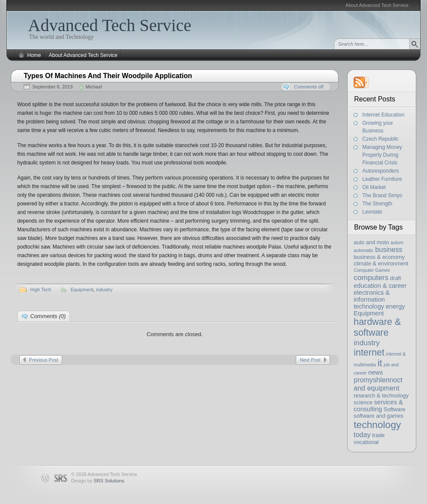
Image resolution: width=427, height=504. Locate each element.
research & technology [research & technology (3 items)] (381, 395)
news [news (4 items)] (376, 372)
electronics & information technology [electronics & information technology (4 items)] (372, 299)
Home (34, 55)
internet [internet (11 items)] (369, 353)
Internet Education (383, 115)
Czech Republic (380, 139)
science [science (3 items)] (363, 402)
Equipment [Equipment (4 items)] (369, 313)
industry (104, 290)
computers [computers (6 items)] (371, 277)
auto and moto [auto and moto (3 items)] (371, 242)
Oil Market (374, 187)
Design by (98, 481)
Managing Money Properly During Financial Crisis (382, 155)
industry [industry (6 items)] (367, 343)
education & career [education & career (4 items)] (380, 286)
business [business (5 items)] (389, 249)
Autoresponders (381, 171)
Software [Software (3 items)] (394, 409)
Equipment (82, 290)
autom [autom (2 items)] (397, 243)
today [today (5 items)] (362, 435)
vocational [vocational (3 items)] (366, 442)
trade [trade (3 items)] (378, 435)
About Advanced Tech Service (377, 5)
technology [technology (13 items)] (377, 425)
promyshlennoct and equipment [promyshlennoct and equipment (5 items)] (378, 384)
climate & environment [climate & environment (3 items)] (381, 263)
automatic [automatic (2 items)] (364, 250)
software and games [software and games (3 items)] (378, 416)
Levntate (372, 212)
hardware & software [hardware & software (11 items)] (377, 327)
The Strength (377, 204)
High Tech (41, 290)
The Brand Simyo (382, 195)
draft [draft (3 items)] (396, 278)
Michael (94, 87)
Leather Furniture (382, 179)
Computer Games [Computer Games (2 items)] (372, 270)
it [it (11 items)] (380, 363)
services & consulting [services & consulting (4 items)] (378, 406)
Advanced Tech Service (110, 25)
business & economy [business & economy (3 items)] (379, 257)
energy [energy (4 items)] (395, 306)
